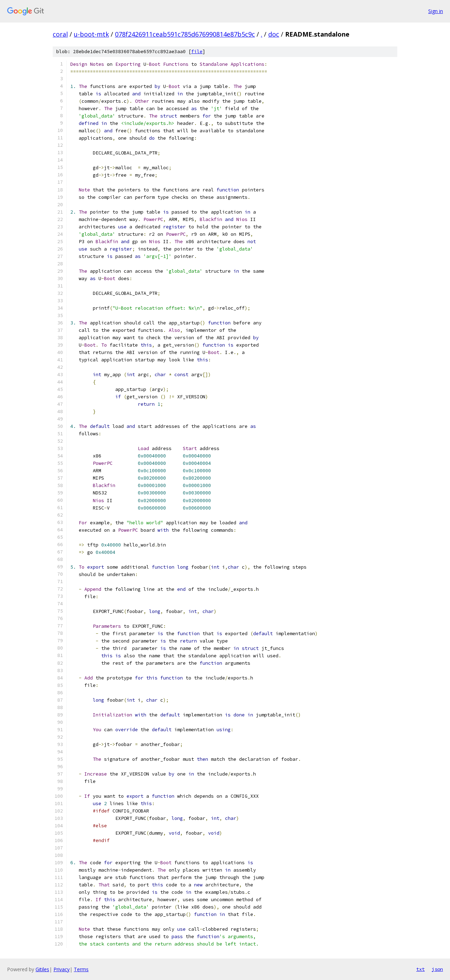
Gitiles (42, 969)
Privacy (62, 969)
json (437, 969)
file (197, 52)
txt (420, 969)
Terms (81, 969)
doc (274, 34)
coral (60, 34)
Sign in (436, 11)
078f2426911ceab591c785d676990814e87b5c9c (185, 34)
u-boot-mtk (91, 34)
